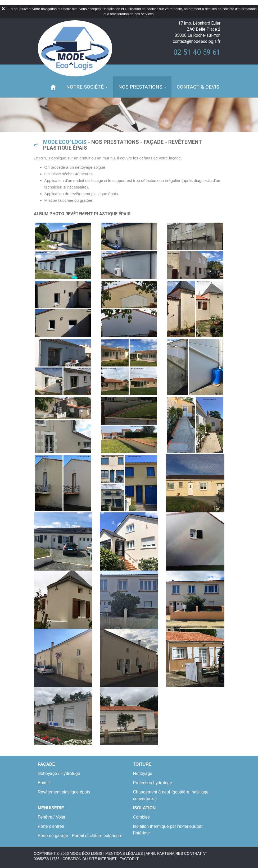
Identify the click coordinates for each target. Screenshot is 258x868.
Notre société (87, 87)
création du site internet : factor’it (101, 859)
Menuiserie (51, 808)
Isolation (144, 808)
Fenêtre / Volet (52, 817)
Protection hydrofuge (153, 783)
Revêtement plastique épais (64, 792)
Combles (141, 817)
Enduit (44, 783)
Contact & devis (198, 87)
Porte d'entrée (51, 826)
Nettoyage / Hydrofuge (59, 773)
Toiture (142, 764)
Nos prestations (142, 87)
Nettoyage (143, 773)
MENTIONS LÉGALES (124, 853)
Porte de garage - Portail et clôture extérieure (80, 836)
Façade (47, 764)
